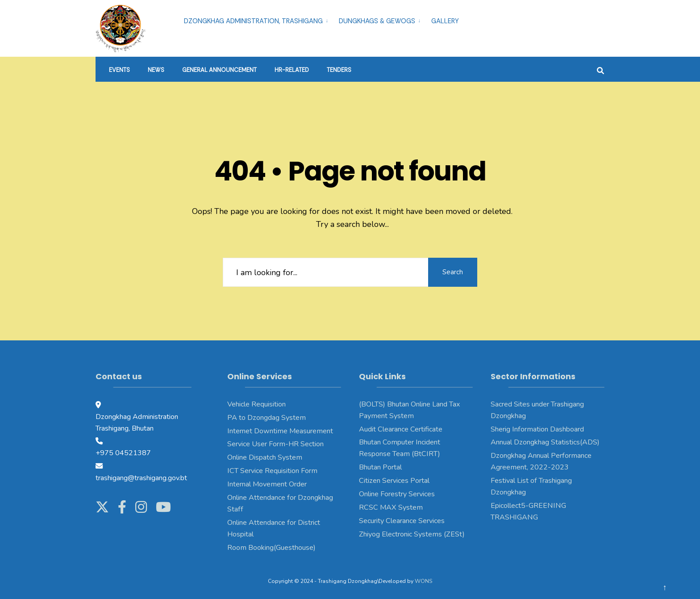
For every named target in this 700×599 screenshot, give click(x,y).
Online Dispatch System (265, 457)
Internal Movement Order (267, 484)
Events (119, 70)
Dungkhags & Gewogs (377, 21)
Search (453, 272)
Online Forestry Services (397, 494)
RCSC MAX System (391, 507)
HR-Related (292, 70)
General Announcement (219, 70)
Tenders (339, 70)
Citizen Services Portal (394, 481)
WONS (423, 581)
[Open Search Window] (600, 69)
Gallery (445, 21)
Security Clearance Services (402, 521)
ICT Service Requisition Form (272, 471)
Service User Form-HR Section (275, 444)
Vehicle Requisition (256, 404)
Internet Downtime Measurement (280, 431)
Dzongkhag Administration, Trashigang (253, 21)
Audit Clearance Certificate (401, 429)
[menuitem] (258, 20)
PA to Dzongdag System (267, 418)
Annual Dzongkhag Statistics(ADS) (545, 442)
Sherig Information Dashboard (537, 429)
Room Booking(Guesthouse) (271, 548)
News (156, 70)
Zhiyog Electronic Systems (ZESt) (412, 534)
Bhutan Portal (380, 467)
